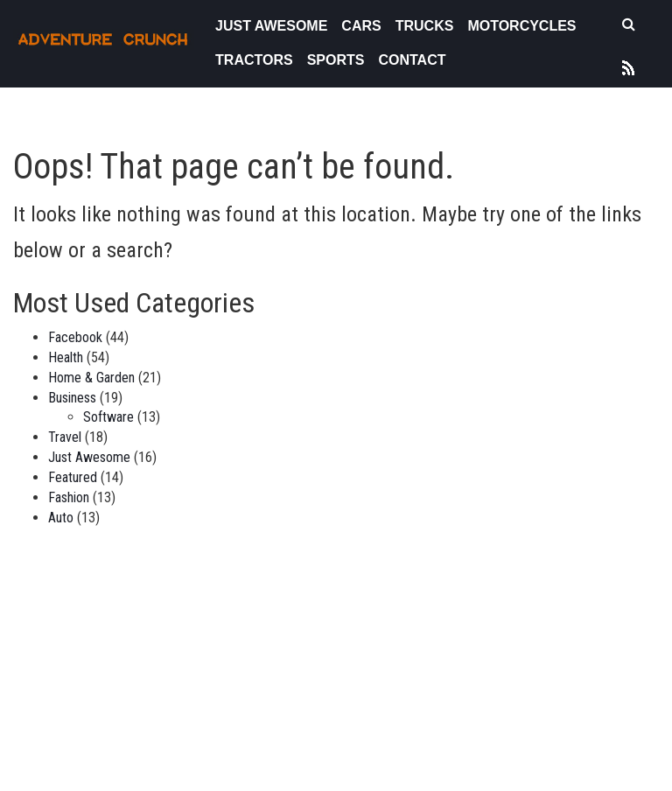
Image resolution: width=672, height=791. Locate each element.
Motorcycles (521, 26)
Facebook (75, 337)
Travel (65, 437)
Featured (73, 477)
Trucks (425, 26)
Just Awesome (271, 26)
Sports (336, 60)
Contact (412, 60)
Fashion (69, 497)
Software (108, 417)
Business (72, 398)
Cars (361, 26)
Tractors (254, 60)
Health (66, 357)
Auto (61, 518)
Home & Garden (91, 378)
